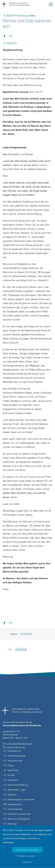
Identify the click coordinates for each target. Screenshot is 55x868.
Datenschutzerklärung (17, 786)
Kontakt (11, 776)
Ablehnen (28, 862)
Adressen (12, 796)
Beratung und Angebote (18, 820)
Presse (10, 767)
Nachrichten (13, 771)
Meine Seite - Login (16, 791)
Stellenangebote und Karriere (21, 800)
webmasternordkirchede (19, 745)
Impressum (12, 781)
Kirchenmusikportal (16, 757)
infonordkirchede (16, 748)
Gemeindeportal (15, 810)
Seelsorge (12, 825)
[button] (51, 5)
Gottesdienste (14, 752)
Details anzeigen (27, 856)
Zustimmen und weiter (27, 850)
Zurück (21, 650)
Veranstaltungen (15, 762)
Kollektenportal (14, 805)
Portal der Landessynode (19, 815)
